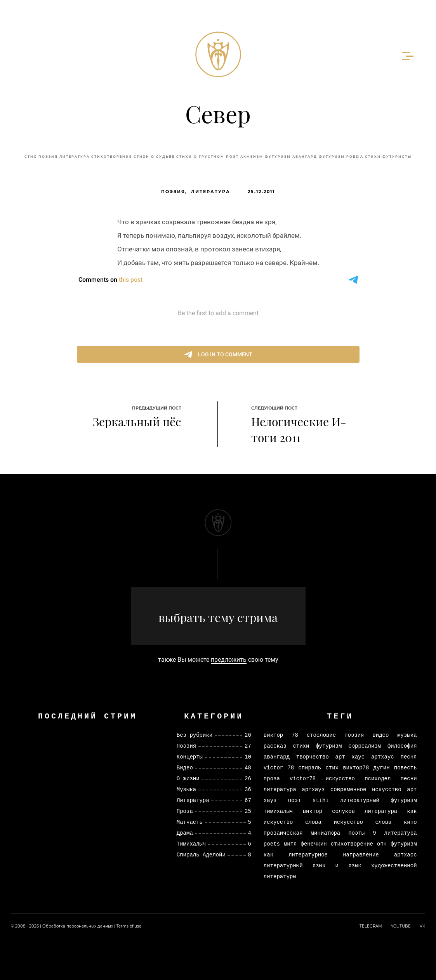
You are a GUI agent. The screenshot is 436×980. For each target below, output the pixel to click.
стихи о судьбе (154, 157)
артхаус (383, 757)
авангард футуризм (319, 157)
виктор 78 (281, 735)
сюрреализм (365, 746)
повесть (406, 768)
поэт (232, 157)
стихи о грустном (200, 157)
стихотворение (112, 157)
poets (272, 844)
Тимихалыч (191, 844)
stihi (321, 800)
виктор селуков (329, 811)
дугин (382, 768)
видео (380, 735)
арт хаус (350, 757)
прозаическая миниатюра (302, 833)
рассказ (275, 746)
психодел (378, 779)
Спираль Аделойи (201, 855)
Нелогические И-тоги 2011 (299, 430)
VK (422, 926)
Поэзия (48, 157)
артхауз (314, 789)
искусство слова (362, 822)
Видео (185, 768)
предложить (229, 660)
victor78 (303, 779)
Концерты (190, 757)
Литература (211, 192)
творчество (313, 757)
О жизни (188, 779)
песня (409, 757)
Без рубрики (195, 735)
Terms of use (129, 926)
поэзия (354, 735)
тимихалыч (278, 811)
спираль (310, 768)
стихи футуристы (388, 157)
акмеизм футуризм (266, 157)
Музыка (186, 789)
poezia (355, 157)
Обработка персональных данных (78, 926)
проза (272, 779)
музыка (407, 735)
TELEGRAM (371, 926)
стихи (301, 746)
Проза (185, 811)
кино (410, 822)
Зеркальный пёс (137, 422)
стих (31, 157)
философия (402, 746)
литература (75, 157)
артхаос (406, 855)
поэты (356, 833)
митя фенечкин (305, 844)
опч (382, 844)
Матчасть (190, 822)
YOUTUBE (401, 926)
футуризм (329, 746)
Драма (185, 833)
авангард (277, 757)
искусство (340, 779)
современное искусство (366, 789)
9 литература (395, 833)
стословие (321, 735)
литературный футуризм (378, 800)
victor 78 (279, 768)
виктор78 (356, 768)
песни (409, 779)
